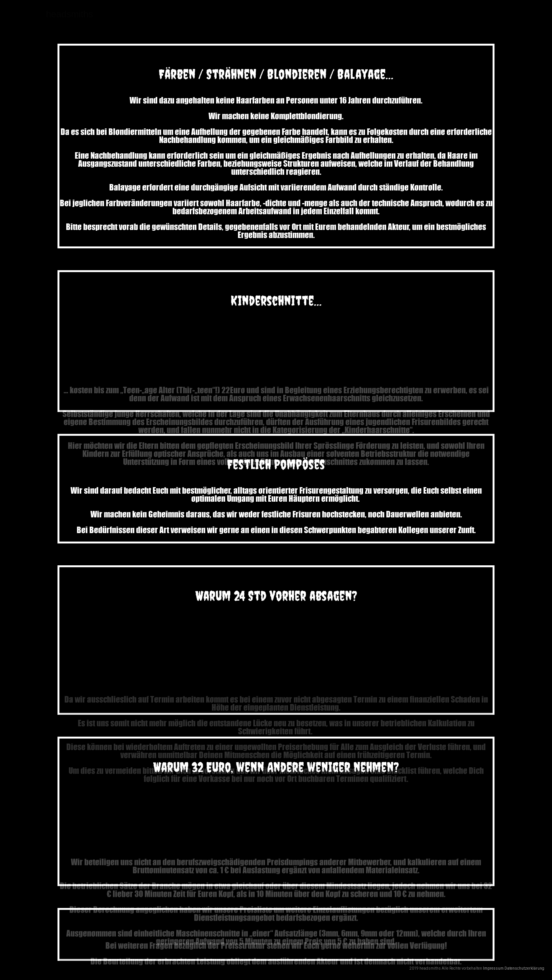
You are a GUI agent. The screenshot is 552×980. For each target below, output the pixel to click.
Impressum (494, 968)
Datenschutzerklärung (524, 968)
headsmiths (70, 14)
